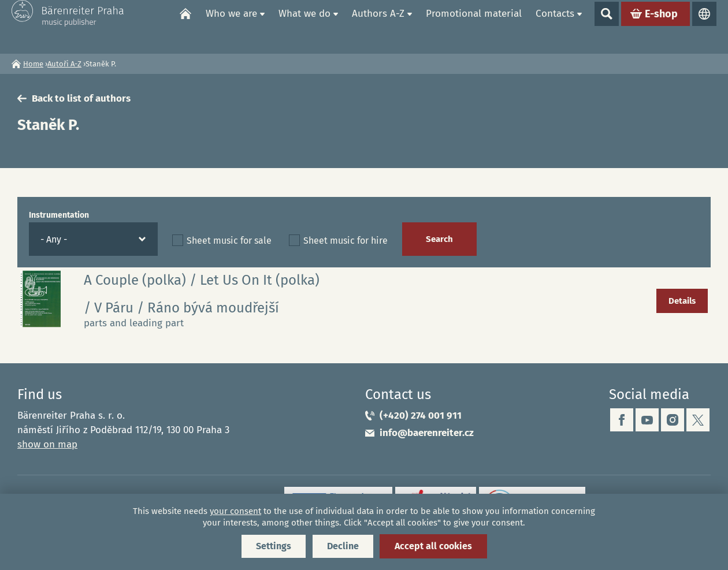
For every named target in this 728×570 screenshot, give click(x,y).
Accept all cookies (433, 546)
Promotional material (474, 26)
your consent (235, 511)
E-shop (661, 27)
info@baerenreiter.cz (427, 433)
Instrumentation (59, 215)
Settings (274, 546)
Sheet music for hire (346, 241)
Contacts (555, 26)
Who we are (231, 26)
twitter (698, 420)
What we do (304, 26)
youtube (647, 420)
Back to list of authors (81, 98)
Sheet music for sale (229, 241)
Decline (343, 546)
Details (682, 301)
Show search (607, 27)
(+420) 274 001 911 (421, 416)
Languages (704, 27)
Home (185, 27)
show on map (47, 444)
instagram (673, 420)
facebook (622, 420)
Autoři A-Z (64, 64)
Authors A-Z (378, 26)
